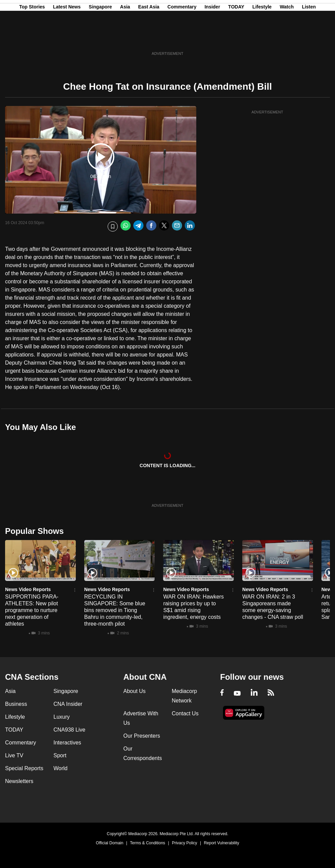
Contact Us (185, 713)
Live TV (14, 755)
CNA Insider (68, 704)
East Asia (149, 38)
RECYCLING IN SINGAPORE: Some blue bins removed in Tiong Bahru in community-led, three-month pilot (115, 610)
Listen (309, 38)
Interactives (67, 743)
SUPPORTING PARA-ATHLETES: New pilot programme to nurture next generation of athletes (32, 610)
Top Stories (32, 38)
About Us (135, 691)
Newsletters (19, 781)
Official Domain (109, 843)
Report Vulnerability (221, 843)
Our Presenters (142, 736)
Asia (125, 38)
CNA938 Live (69, 730)
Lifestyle (262, 38)
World (61, 768)
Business (16, 704)
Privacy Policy (185, 843)
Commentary (182, 38)
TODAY (236, 38)
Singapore (100, 38)
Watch (287, 38)
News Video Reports (28, 589)
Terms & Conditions (148, 843)
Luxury (62, 717)
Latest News (67, 38)
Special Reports (24, 768)
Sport (60, 755)
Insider (212, 38)
